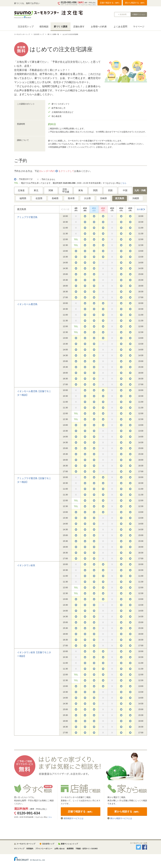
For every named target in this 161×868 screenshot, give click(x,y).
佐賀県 (39, 198)
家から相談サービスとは (121, 818)
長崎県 (55, 198)
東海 (81, 190)
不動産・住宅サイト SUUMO (87, 849)
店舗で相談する (110, 3)
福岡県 (23, 198)
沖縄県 (136, 198)
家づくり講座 (61, 27)
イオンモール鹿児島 (27, 304)
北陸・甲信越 (66, 191)
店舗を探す (79, 27)
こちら (94, 5)
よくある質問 (120, 27)
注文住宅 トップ (39, 34)
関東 (51, 190)
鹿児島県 (120, 198)
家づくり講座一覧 (53, 34)
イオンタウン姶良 (26, 565)
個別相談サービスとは (74, 818)
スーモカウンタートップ (26, 844)
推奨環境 (70, 849)
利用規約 (30, 849)
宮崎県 (103, 198)
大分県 (87, 198)
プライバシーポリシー (44, 849)
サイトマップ (19, 849)
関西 (95, 190)
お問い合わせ (60, 849)
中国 (125, 190)
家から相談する (135, 3)
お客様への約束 (99, 27)
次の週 (140, 209)
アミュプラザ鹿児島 (27, 217)
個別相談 (44, 27)
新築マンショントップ (69, 844)
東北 (36, 190)
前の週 (66, 209)
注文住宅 (123, 14)
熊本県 (71, 198)
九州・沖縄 (140, 190)
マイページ (139, 27)
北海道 (21, 190)
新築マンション (139, 14)
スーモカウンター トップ (22, 34)
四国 (110, 190)
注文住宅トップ (26, 27)
